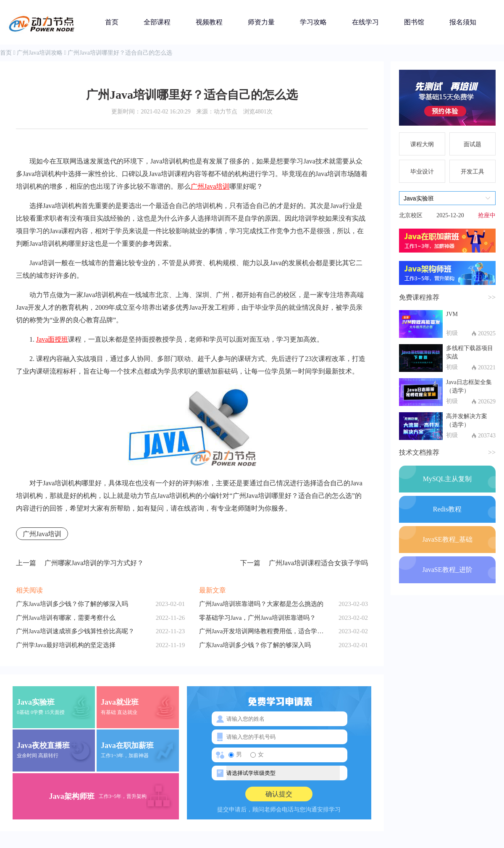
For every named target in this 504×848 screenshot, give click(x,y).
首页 (112, 22)
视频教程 (209, 22)
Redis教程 (447, 509)
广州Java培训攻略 (40, 53)
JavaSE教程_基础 (447, 539)
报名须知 (463, 22)
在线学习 (365, 22)
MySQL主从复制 (447, 479)
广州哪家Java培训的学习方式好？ (80, 563)
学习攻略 (313, 22)
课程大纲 (422, 144)
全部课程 (157, 22)
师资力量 (261, 22)
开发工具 (472, 172)
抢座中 (487, 215)
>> (492, 297)
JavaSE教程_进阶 (447, 570)
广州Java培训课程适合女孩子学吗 (304, 563)
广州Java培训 (210, 186)
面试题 (472, 144)
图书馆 (414, 22)
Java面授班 (52, 339)
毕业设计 (422, 172)
